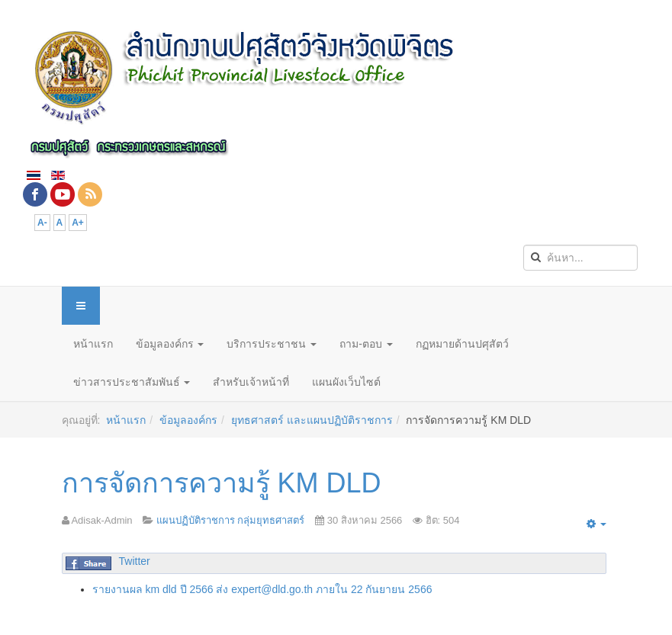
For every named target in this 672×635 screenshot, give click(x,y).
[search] (580, 258)
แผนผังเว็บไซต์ (346, 382)
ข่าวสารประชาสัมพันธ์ (132, 382)
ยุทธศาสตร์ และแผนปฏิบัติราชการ (312, 420)
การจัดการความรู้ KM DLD (222, 483)
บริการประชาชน (272, 344)
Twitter (135, 561)
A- (42, 223)
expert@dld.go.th (272, 589)
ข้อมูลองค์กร (170, 344)
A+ (78, 223)
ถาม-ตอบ (366, 344)
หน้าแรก (93, 344)
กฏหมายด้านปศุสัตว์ (462, 344)
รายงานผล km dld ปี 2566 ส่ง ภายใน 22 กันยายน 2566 (262, 589)
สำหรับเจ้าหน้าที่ (251, 382)
